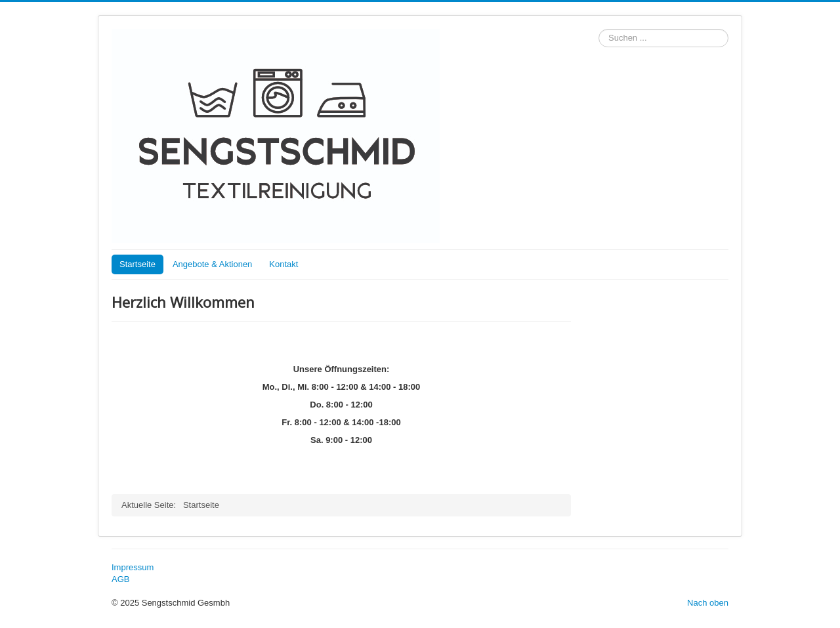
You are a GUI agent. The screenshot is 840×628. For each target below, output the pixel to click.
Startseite (137, 264)
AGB (120, 579)
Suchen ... (599, 29)
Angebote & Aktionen (212, 264)
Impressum (133, 567)
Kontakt (283, 264)
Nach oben (708, 603)
